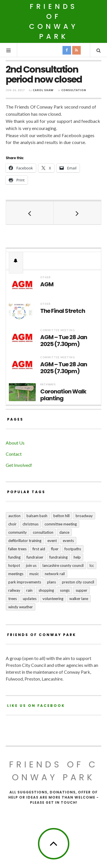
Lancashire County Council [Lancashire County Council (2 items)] (63, 565)
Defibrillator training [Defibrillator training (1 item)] (25, 541)
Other (46, 277)
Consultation (74, 90)
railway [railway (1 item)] (14, 590)
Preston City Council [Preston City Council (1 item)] (78, 582)
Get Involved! (19, 465)
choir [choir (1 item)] (12, 524)
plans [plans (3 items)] (52, 582)
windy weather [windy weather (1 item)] (21, 607)
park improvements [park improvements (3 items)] (25, 582)
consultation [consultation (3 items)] (43, 532)
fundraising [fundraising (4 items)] (58, 557)
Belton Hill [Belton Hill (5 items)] (61, 516)
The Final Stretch (63, 311)
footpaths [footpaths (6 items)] (73, 549)
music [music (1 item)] (34, 574)
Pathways (48, 384)
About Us (15, 443)
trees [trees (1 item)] (13, 599)
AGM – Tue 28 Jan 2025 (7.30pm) (64, 341)
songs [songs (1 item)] (65, 590)
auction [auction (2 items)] (14, 516)
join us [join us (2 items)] (31, 565)
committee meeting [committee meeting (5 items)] (61, 524)
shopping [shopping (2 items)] (46, 590)
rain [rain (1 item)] (29, 590)
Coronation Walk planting (63, 395)
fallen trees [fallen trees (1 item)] (17, 549)
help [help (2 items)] (77, 557)
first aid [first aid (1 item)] (39, 549)
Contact (14, 454)
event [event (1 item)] (52, 541)
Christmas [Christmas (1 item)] (31, 524)
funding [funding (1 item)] (14, 557)
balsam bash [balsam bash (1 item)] (37, 516)
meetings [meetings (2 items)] (16, 574)
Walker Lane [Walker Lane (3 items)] (79, 599)
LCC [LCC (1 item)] (92, 565)
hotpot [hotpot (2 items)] (14, 565)
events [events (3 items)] (68, 541)
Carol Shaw (43, 90)
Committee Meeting (57, 330)
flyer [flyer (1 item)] (55, 549)
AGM (47, 284)
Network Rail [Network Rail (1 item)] (55, 574)
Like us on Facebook (36, 706)
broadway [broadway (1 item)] (84, 516)
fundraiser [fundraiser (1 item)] (35, 557)
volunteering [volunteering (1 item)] (53, 599)
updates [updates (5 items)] (30, 599)
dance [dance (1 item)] (64, 532)
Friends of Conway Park (54, 21)
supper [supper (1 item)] (81, 590)
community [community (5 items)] (18, 532)
